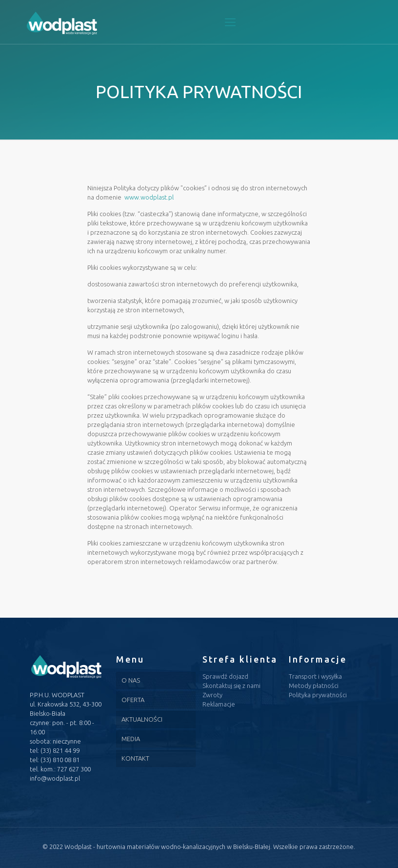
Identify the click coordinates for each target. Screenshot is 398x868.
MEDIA (131, 739)
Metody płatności (314, 686)
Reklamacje (219, 704)
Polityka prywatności (318, 695)
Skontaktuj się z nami (231, 686)
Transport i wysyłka (315, 676)
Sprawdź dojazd (225, 676)
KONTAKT (135, 758)
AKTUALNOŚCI (142, 719)
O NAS (131, 680)
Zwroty (212, 695)
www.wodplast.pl (149, 197)
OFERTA (133, 700)
